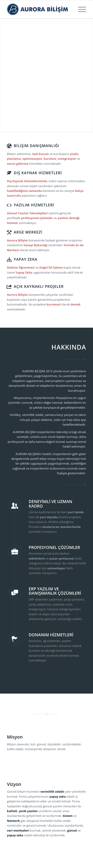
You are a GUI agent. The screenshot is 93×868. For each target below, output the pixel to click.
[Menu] (80, 9)
